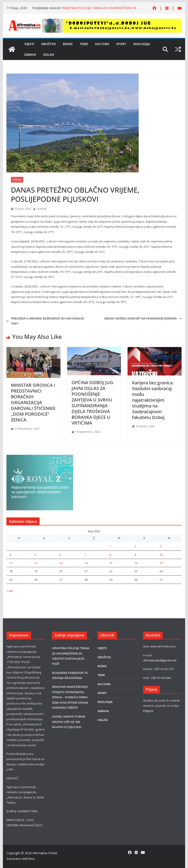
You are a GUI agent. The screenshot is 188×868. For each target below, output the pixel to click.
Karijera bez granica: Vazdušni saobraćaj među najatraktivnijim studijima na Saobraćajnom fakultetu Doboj (153, 400)
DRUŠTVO (49, 44)
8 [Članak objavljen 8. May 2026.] (110, 555)
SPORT (121, 44)
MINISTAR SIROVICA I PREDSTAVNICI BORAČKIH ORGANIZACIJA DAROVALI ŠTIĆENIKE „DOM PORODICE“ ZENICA (33, 402)
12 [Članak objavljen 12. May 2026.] (36, 563)
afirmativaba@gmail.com (160, 660)
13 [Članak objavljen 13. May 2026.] (61, 563)
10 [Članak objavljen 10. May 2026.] (161, 555)
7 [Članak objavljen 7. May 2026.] (85, 555)
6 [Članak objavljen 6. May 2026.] (60, 555)
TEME (84, 44)
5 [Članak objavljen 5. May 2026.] (35, 555)
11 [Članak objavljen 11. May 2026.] (11, 563)
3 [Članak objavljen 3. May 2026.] (160, 546)
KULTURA (102, 44)
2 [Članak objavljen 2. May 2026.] (135, 546)
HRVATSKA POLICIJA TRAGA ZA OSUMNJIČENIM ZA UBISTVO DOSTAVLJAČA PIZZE (99, 10)
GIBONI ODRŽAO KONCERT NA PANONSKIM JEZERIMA (143, 318)
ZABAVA (30, 55)
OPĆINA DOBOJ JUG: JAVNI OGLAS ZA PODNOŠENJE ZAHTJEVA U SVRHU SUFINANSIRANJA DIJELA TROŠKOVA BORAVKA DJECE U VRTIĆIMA (93, 403)
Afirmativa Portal (45, 853)
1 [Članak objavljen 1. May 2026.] (110, 546)
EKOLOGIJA (142, 44)
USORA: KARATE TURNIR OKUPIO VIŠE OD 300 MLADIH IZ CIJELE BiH (69, 722)
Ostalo (17, 180)
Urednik (41, 209)
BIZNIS (68, 44)
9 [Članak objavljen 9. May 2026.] (135, 555)
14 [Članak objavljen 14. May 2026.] (86, 563)
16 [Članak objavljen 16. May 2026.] (136, 563)
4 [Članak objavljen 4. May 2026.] (10, 555)
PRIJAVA (148, 711)
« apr (10, 591)
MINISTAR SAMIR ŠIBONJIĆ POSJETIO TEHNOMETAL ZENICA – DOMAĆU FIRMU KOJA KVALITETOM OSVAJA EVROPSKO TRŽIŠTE (70, 697)
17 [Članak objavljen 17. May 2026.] (161, 563)
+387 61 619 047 (161, 678)
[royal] (40, 457)
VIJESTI (29, 44)
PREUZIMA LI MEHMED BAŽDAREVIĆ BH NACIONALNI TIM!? (45, 321)
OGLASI (49, 55)
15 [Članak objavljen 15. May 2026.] (111, 563)
